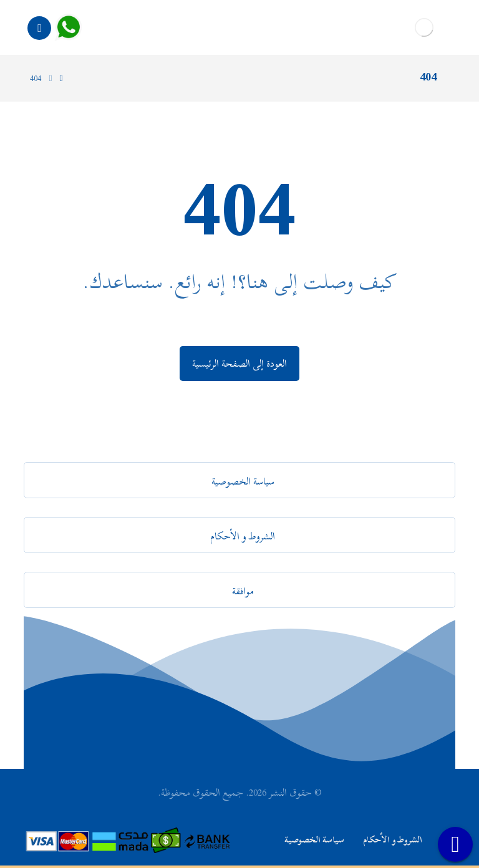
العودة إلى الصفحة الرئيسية (239, 364)
